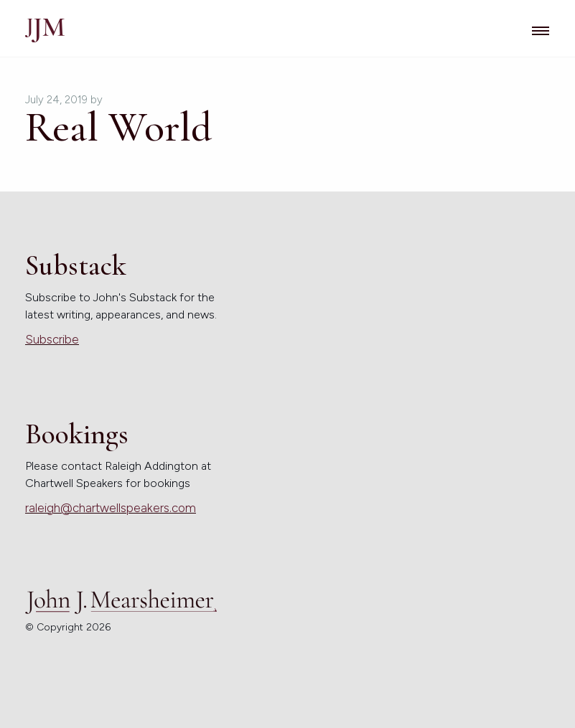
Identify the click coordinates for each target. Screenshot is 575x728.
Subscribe (52, 339)
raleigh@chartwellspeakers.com (111, 508)
